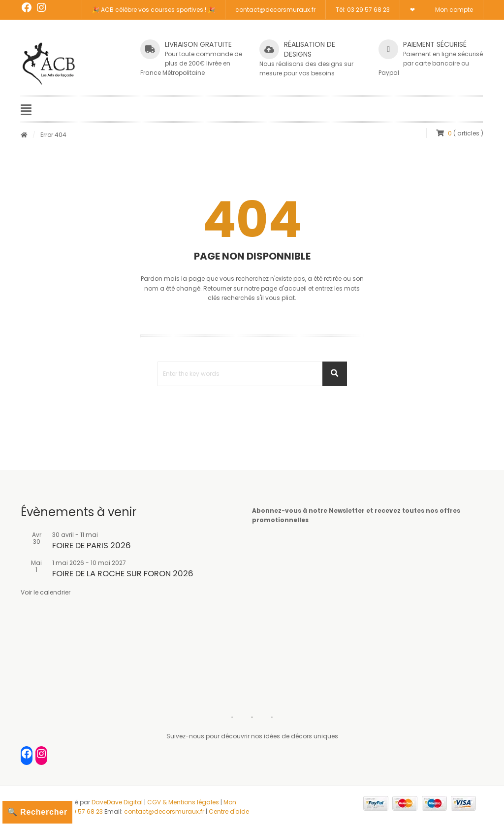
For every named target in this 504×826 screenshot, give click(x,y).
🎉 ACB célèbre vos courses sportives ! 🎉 (154, 10)
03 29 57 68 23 (81, 811)
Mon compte (454, 10)
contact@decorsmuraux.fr (275, 10)
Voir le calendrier (46, 592)
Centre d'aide (229, 811)
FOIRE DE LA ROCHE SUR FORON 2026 (123, 574)
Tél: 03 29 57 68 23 (363, 10)
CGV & (158, 802)
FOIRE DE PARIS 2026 (92, 545)
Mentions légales (194, 802)
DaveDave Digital (117, 802)
